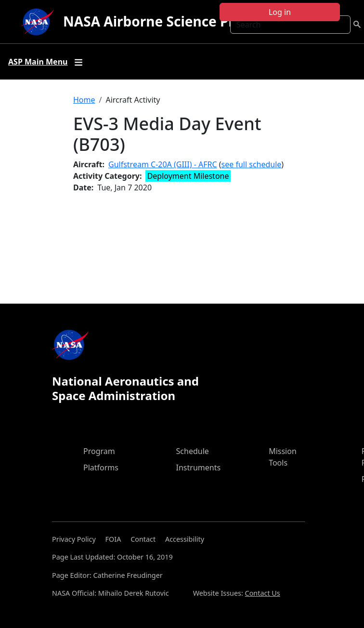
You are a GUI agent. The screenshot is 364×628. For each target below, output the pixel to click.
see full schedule (252, 164)
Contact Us (263, 593)
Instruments (199, 468)
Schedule (193, 451)
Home (84, 100)
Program (99, 451)
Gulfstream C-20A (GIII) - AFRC (163, 164)
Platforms (101, 468)
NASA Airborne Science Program (171, 21)
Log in (280, 12)
